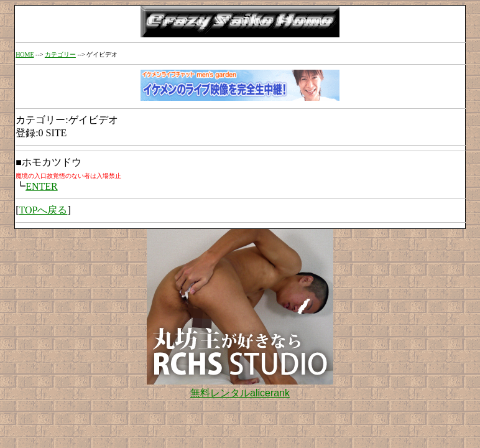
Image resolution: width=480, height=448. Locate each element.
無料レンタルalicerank (240, 393)
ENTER (42, 186)
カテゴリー (60, 54)
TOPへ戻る (43, 210)
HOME (25, 54)
